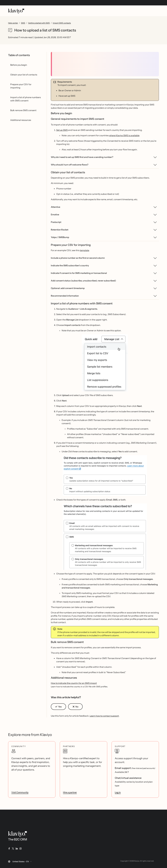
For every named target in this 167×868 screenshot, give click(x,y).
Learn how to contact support (104, 716)
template (84, 250)
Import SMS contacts (62, 23)
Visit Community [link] (20, 792)
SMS (23, 23)
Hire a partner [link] (70, 792)
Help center (13, 23)
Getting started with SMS (39, 23)
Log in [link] (118, 792)
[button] (105, 363)
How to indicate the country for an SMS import (74, 683)
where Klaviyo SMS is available (124, 135)
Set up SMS (62, 130)
